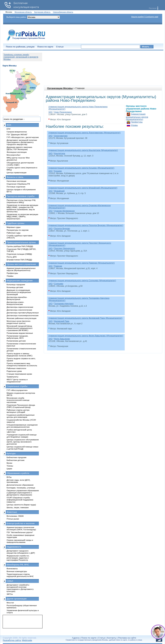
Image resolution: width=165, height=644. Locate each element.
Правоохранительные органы (21, 242)
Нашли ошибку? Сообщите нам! (145, 17)
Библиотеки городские (17, 457)
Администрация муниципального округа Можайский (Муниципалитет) (83, 188)
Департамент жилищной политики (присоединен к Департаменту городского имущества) (22, 142)
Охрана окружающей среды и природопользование (20, 541)
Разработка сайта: (12, 640)
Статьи (60, 47)
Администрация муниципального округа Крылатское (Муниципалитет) (83, 150)
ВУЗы (9, 477)
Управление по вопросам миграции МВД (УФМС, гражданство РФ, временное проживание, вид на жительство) (22, 208)
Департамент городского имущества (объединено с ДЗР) (21, 552)
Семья (10, 581)
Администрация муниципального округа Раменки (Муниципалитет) (82, 263)
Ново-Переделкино (63, 112)
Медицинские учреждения (20, 281)
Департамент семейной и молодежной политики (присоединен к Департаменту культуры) (20, 588)
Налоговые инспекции (16, 181)
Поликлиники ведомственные (20, 333)
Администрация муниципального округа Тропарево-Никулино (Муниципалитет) (79, 299)
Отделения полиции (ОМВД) (19, 254)
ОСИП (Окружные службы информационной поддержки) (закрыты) (20, 500)
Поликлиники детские (16, 341)
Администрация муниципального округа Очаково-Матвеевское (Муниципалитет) (80, 207)
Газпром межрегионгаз (17, 132)
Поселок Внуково (62, 229)
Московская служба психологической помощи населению (18, 400)
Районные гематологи (16, 368)
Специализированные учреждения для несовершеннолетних (22, 426)
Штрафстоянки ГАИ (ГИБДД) (19, 260)
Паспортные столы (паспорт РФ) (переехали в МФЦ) (21, 201)
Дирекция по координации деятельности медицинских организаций (19, 292)
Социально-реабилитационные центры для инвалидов (21, 416)
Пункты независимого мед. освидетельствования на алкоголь (22, 364)
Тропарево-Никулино (64, 304)
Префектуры (137, 122)
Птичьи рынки (13, 519)
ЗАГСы (10, 594)
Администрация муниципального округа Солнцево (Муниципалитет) (82, 281)
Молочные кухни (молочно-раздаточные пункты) (19, 322)
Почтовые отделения (16, 187)
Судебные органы (15, 223)
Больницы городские (16, 284)
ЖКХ (9, 125)
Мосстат (10, 603)
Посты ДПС (12, 257)
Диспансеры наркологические (20, 307)
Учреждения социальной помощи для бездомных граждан (21, 436)
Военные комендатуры (17, 571)
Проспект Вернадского (65, 248)
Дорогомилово (61, 136)
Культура (11, 453)
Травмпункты (12, 377)
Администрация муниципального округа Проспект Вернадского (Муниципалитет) (80, 244)
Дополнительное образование (20, 485)
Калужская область (42, 12)
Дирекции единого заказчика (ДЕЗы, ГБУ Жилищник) (19, 148)
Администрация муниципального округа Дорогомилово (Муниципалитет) (84, 133)
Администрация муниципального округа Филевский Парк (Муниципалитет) (85, 318)
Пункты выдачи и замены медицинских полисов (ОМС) (20, 355)
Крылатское (60, 153)
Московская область (23, 12)
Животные (12, 512)
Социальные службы (17, 386)
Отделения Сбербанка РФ (18, 184)
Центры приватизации (16, 172)
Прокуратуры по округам (18, 230)
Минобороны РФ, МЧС (18, 565)
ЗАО (50, 112)
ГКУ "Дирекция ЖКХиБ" (17, 134)
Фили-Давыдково (62, 339)
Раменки (58, 266)
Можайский (59, 191)
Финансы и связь (15, 177)
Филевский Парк (62, 321)
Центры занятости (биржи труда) (21, 505)
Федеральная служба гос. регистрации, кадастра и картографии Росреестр (18, 558)
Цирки (9, 469)
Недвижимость (14, 547)
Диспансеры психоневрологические (23, 315)
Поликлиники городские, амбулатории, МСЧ (17, 337)
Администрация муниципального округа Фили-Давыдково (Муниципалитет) (86, 336)
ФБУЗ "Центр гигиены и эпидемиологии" (17, 381)
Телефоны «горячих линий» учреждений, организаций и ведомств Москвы (21, 57)
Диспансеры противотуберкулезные (23, 313)
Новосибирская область (63, 12)
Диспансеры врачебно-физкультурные (17, 298)
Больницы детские (15, 287)
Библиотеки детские (16, 460)
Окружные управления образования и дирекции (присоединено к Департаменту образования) (23, 493)
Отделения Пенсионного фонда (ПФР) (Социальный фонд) (21, 406)
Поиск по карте (45, 47)
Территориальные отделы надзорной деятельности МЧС (20, 575)
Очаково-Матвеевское (64, 211)
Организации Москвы (60, 88)
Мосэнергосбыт (14, 155)
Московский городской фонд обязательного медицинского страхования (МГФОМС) (20, 328)
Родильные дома (14, 371)
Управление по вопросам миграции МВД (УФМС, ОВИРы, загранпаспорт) (22, 216)
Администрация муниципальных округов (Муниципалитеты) (137, 117)
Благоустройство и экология (21, 523)
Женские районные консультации (21, 318)
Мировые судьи (14, 227)
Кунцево (58, 171)
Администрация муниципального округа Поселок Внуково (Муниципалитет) (86, 225)
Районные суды (14, 233)
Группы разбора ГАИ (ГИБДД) (20, 246)
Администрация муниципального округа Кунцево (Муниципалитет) (81, 168)
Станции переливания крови (19, 374)
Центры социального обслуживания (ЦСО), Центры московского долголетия (23, 442)
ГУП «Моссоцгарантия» (17, 390)
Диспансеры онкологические (19, 310)
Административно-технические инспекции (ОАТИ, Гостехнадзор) (21, 528)
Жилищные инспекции (17, 152)
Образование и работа (18, 473)
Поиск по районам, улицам (20, 47)
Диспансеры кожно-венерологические (15, 303)
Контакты (112, 638)
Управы (134, 125)
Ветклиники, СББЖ (15, 516)
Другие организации (17, 599)
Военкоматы (12, 569)
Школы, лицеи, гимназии (18, 507)
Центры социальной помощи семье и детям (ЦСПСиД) (22, 448)
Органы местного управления (21, 264)
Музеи (9, 463)
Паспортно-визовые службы (21, 196)
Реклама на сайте (127, 638)
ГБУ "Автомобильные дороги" (20, 532)
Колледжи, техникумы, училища (21, 488)
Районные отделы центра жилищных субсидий (18, 411)
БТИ (8, 129)
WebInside (27, 640)
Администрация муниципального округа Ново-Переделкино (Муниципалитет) (78, 108)
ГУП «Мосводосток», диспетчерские (23, 137)
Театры (10, 466)
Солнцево (59, 284)
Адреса (76, 638)
